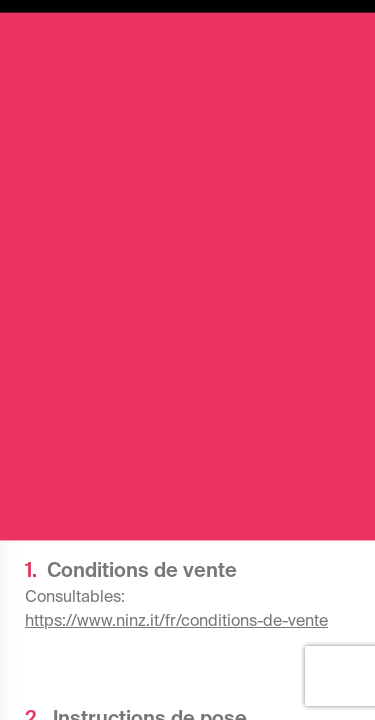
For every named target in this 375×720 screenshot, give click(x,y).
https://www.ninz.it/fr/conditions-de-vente (176, 620)
